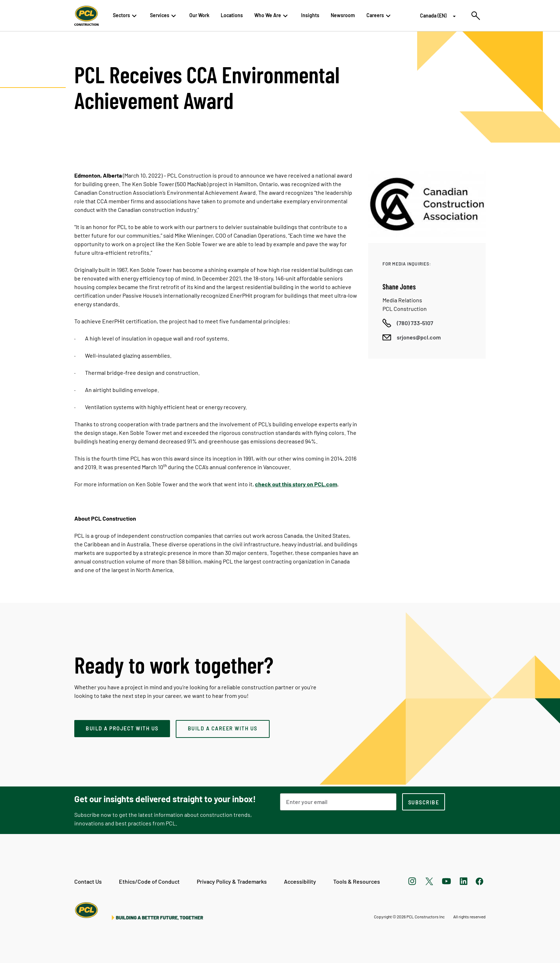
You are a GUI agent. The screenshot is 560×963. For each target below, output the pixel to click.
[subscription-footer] (424, 802)
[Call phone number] (408, 323)
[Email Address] (338, 802)
